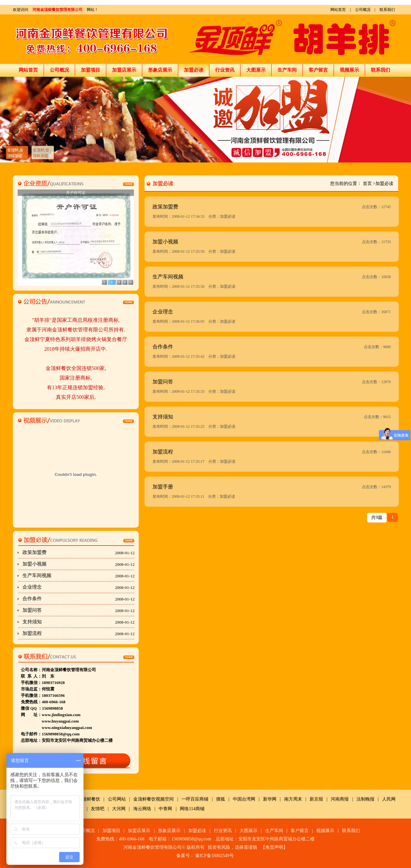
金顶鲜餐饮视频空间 (153, 799)
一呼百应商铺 (195, 799)
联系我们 (387, 10)
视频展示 (349, 70)
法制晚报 (365, 799)
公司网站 (117, 799)
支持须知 (79, 622)
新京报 (316, 799)
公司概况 (363, 10)
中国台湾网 (244, 799)
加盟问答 (79, 610)
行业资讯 (225, 70)
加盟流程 (79, 634)
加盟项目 (91, 70)
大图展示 (256, 70)
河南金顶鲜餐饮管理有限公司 (57, 10)
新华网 (270, 799)
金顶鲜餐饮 (89, 799)
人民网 (389, 799)
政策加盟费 (79, 553)
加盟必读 (194, 70)
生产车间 (287, 70)
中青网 (165, 809)
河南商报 (340, 799)
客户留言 (318, 70)
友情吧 (98, 809)
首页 (367, 184)
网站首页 (338, 10)
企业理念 (79, 587)
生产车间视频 (79, 576)
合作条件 (79, 599)
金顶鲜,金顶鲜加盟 (15, 153)
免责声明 (274, 847)
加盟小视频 (79, 564)
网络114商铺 (192, 809)
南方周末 (293, 799)
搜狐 (221, 799)
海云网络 (142, 809)
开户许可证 (76, 193)
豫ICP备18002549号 (214, 856)
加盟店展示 (124, 70)
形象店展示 (160, 70)
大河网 (119, 809)
